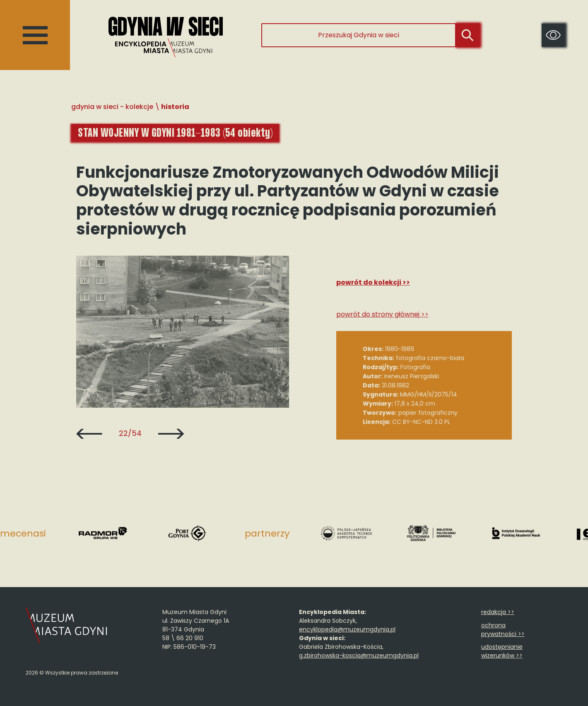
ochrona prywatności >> (503, 630)
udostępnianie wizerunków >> (502, 651)
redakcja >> (498, 612)
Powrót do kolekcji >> (373, 282)
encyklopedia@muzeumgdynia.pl (347, 629)
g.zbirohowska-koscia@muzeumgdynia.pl (359, 655)
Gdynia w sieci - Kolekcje (112, 107)
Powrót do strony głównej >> (382, 314)
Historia (175, 107)
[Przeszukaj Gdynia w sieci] (359, 35)
